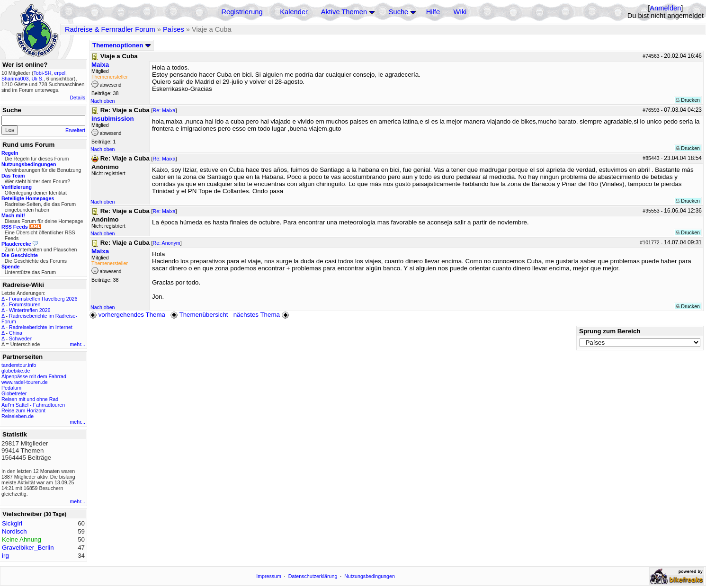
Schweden (21, 339)
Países (174, 29)
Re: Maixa (164, 110)
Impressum (269, 576)
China (16, 333)
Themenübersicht (199, 315)
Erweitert (75, 130)
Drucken (688, 100)
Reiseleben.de (18, 416)
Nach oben (103, 101)
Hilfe (433, 12)
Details (77, 98)
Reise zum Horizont (23, 410)
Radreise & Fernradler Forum (110, 29)
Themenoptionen (122, 45)
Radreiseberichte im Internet (41, 327)
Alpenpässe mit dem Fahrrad (34, 376)
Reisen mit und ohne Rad (30, 399)
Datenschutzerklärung (313, 576)
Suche (399, 12)
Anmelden (665, 8)
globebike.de (16, 371)
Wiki (460, 12)
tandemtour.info (19, 365)
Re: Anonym (167, 243)
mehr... (77, 344)
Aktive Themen (344, 12)
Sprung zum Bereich (610, 331)
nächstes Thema (262, 315)
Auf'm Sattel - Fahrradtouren (33, 405)
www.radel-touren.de (25, 382)
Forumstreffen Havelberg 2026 (43, 299)
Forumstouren (25, 304)
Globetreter (14, 393)
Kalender (294, 12)
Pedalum (11, 388)
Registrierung (242, 12)
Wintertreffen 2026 (30, 310)
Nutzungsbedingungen (370, 576)
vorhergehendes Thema (127, 315)
